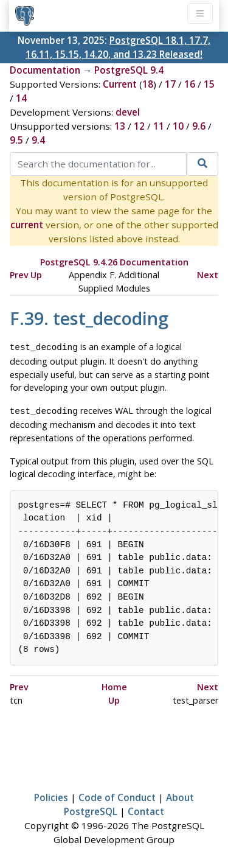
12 (139, 126)
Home (114, 684)
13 (120, 126)
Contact (146, 809)
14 (21, 98)
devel (128, 112)
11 (159, 126)
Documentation (45, 70)
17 (170, 84)
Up (36, 275)
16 (190, 84)
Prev (19, 275)
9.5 (16, 140)
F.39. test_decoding (89, 318)
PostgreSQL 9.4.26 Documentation (114, 262)
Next (208, 275)
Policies (51, 795)
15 (209, 84)
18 (148, 84)
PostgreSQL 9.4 (129, 70)
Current (120, 84)
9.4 (38, 140)
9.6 (199, 126)
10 (178, 126)
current (27, 225)
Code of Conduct (117, 795)
